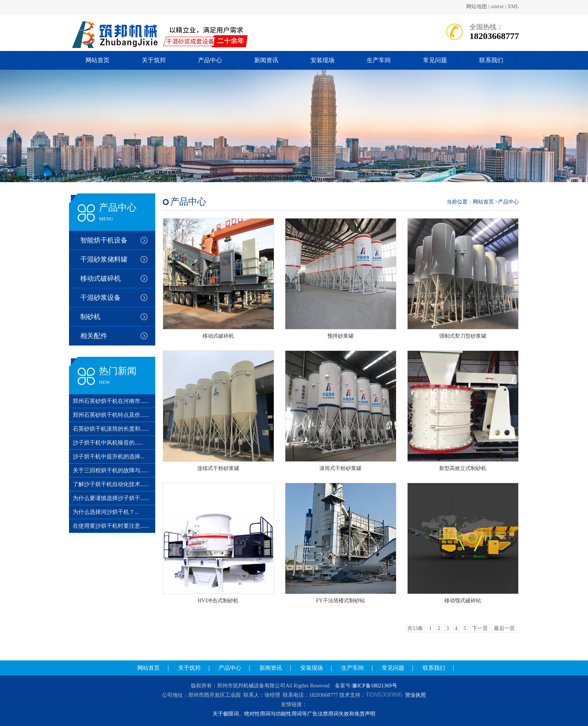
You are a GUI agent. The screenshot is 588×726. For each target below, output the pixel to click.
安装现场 (322, 60)
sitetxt (497, 7)
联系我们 (491, 60)
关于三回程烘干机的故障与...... (111, 470)
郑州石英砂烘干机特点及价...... (111, 415)
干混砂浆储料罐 (104, 259)
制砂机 (90, 317)
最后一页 (504, 628)
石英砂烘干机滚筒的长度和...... (111, 429)
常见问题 (435, 60)
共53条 (415, 628)
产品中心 (210, 60)
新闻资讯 (266, 60)
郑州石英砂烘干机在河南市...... (111, 401)
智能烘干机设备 (104, 240)
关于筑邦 (154, 60)
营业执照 (415, 695)
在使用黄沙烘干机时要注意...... (111, 526)
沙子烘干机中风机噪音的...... (108, 443)
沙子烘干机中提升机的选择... (109, 457)
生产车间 (379, 60)
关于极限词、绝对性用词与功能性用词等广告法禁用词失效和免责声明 (294, 714)
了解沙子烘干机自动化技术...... (111, 484)
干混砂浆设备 (100, 298)
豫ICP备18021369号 (375, 686)
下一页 (480, 628)
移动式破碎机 (100, 278)
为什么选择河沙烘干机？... (106, 512)
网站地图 (477, 7)
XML (513, 7)
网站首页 (97, 60)
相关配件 (94, 336)
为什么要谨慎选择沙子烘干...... (111, 498)
